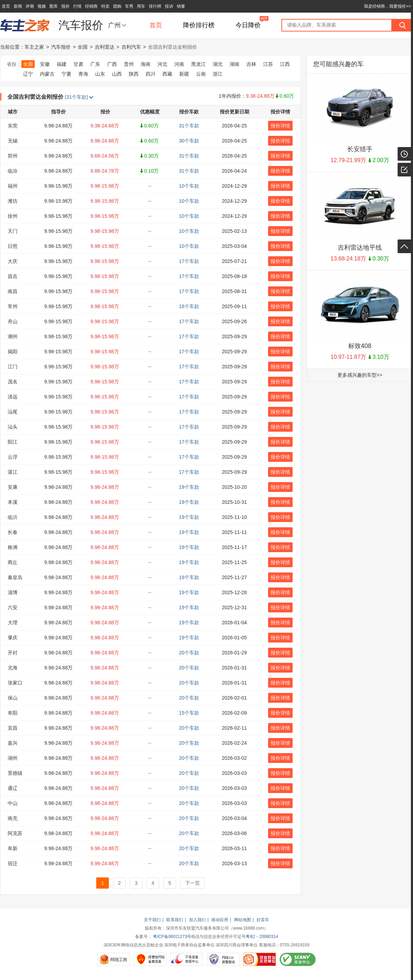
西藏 (167, 74)
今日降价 (248, 25)
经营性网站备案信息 (150, 959)
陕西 (134, 74)
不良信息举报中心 (186, 959)
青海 (83, 74)
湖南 (234, 64)
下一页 (192, 883)
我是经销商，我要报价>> (387, 6)
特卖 (105, 6)
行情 (77, 6)
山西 (117, 74)
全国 (83, 47)
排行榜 (155, 6)
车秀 (129, 6)
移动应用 (220, 920)
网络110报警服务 (223, 959)
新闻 (18, 6)
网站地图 (243, 920)
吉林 (251, 64)
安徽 (45, 64)
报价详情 (280, 126)
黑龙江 (198, 64)
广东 (95, 64)
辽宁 (28, 74)
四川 (150, 74)
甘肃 (78, 64)
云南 (201, 74)
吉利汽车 (131, 47)
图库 (54, 6)
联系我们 (175, 920)
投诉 (169, 6)
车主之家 (34, 47)
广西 (112, 64)
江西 (285, 64)
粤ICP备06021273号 (172, 937)
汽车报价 (61, 47)
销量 (181, 6)
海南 (146, 64)
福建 (62, 64)
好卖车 (263, 920)
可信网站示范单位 (260, 959)
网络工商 (114, 959)
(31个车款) (79, 97)
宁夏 (66, 74)
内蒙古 (47, 74)
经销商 (91, 6)
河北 (162, 64)
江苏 (268, 64)
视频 (42, 6)
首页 (6, 6)
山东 (100, 74)
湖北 (218, 64)
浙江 (218, 74)
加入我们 (197, 920)
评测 (30, 6)
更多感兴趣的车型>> (360, 375)
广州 (114, 25)
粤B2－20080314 (262, 937)
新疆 (184, 74)
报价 (65, 6)
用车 (141, 6)
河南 (179, 64)
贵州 (129, 64)
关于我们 (152, 920)
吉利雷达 (105, 47)
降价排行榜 (199, 25)
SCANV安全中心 (298, 959)
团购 (117, 6)
